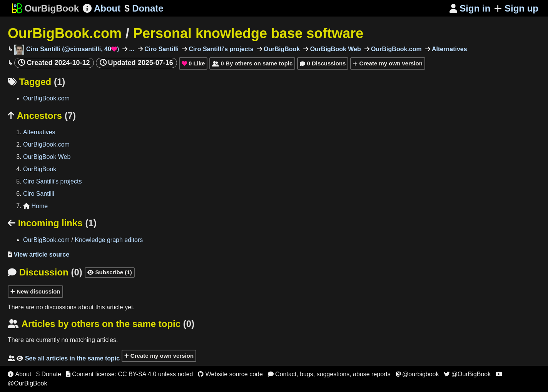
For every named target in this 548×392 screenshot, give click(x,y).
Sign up (516, 8)
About (102, 8)
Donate (144, 8)
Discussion (45, 272)
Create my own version (388, 63)
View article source (38, 254)
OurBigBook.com (65, 33)
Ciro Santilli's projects (220, 49)
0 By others (252, 63)
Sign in (470, 8)
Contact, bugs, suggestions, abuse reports (329, 374)
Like (193, 63)
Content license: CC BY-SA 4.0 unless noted (130, 374)
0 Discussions (323, 63)
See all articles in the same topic (64, 358)
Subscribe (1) (109, 272)
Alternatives (449, 49)
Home (35, 206)
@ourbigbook (417, 374)
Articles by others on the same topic (101, 324)
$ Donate (49, 374)
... (131, 49)
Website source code (230, 374)
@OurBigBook (467, 374)
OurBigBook (281, 49)
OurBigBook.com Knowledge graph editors (83, 240)
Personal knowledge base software (248, 33)
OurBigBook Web (335, 49)
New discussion (35, 291)
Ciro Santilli (161, 49)
